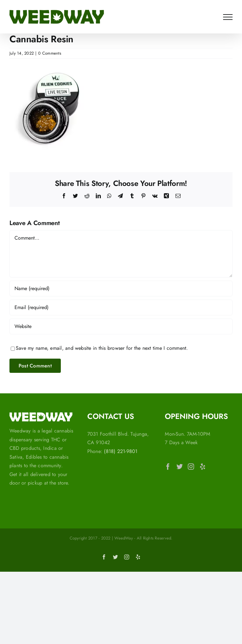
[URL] (121, 326)
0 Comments (49, 53)
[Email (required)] (121, 307)
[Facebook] (168, 467)
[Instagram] (191, 467)
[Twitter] (180, 467)
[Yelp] (203, 467)
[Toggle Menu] (228, 17)
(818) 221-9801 (121, 451)
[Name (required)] (121, 289)
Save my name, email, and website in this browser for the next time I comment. (102, 348)
